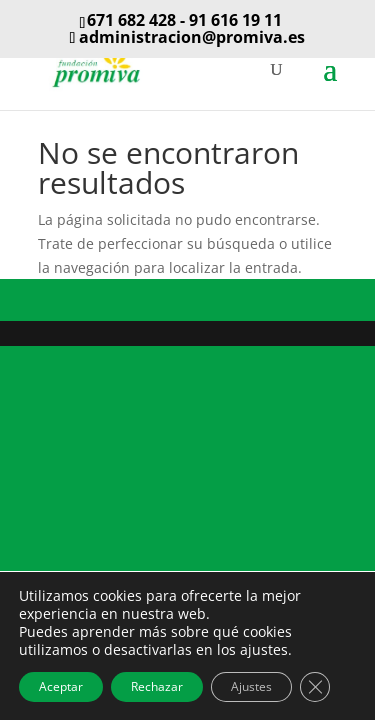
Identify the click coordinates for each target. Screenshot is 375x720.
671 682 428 (131, 20)
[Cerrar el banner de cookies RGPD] (315, 687)
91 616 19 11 (235, 20)
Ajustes (251, 686)
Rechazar (157, 686)
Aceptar (61, 686)
